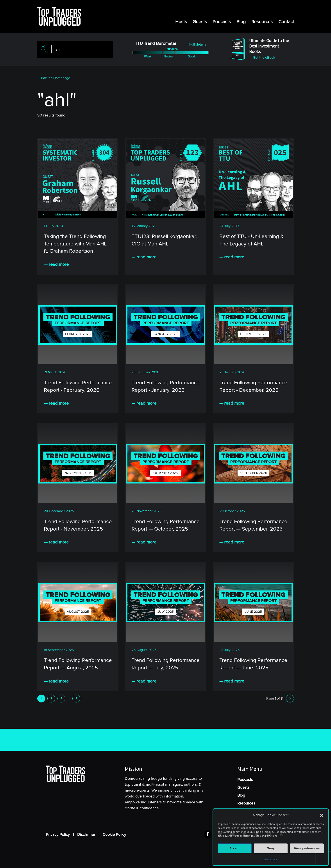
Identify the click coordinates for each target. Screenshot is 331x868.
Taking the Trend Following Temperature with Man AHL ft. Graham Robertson (75, 244)
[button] (322, 815)
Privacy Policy (271, 859)
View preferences (307, 848)
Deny (271, 848)
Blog (241, 22)
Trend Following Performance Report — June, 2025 (253, 664)
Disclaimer (86, 834)
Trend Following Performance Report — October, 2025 (166, 525)
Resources (262, 22)
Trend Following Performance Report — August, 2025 (78, 664)
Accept (234, 848)
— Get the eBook (262, 58)
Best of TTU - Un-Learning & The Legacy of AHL (251, 240)
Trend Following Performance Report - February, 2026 (78, 386)
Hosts (181, 22)
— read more (56, 265)
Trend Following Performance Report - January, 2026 (166, 386)
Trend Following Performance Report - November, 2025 (78, 525)
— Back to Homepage (54, 78)
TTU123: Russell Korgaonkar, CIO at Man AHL (164, 240)
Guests (200, 22)
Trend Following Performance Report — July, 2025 (166, 664)
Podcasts (222, 22)
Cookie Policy (114, 834)
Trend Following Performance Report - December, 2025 (253, 386)
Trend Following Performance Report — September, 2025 (253, 525)
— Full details (196, 44)
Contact (286, 22)
